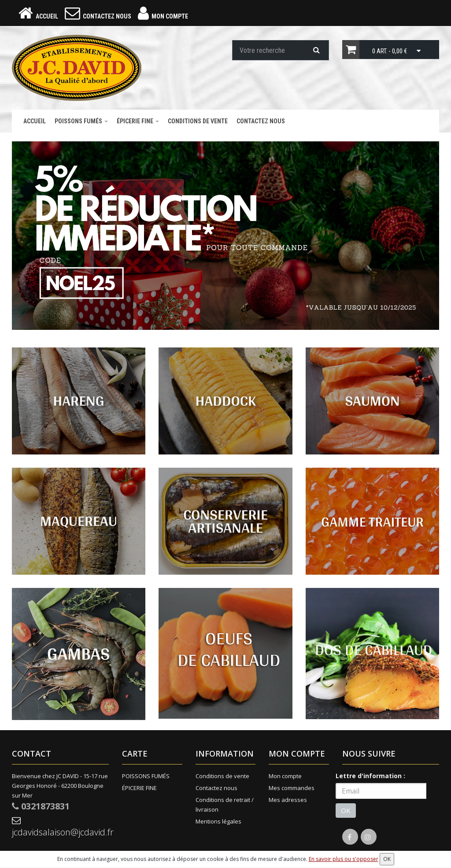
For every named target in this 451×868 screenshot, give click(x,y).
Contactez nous (261, 121)
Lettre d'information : (370, 776)
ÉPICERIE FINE (138, 121)
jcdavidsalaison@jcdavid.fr (60, 827)
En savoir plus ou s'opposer (344, 859)
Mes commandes (292, 788)
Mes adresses (288, 800)
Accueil (35, 121)
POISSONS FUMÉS (81, 121)
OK (346, 810)
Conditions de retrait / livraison (225, 805)
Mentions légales (218, 821)
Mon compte (285, 776)
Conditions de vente (198, 121)
